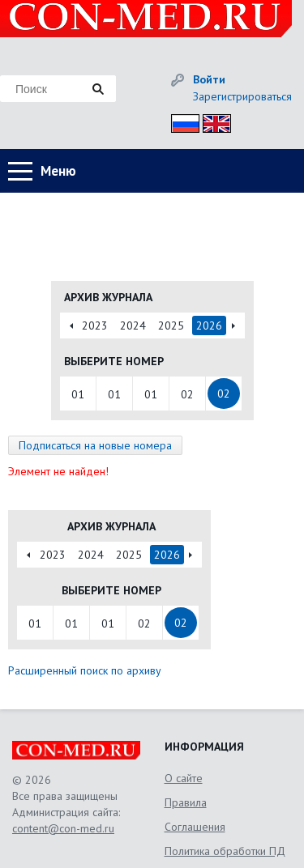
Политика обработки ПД (225, 851)
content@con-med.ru (63, 828)
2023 (95, 325)
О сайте (184, 778)
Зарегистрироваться (242, 96)
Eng (212, 121)
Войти (209, 79)
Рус (180, 121)
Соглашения (195, 827)
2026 (209, 325)
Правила (186, 802)
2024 (133, 325)
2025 (171, 325)
